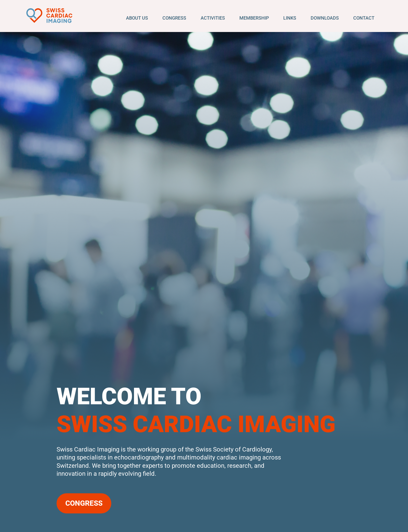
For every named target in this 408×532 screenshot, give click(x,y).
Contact (364, 18)
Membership (254, 18)
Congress (174, 18)
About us (137, 18)
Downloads (325, 18)
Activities (213, 18)
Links (290, 18)
